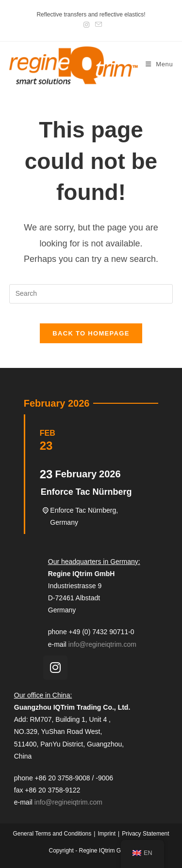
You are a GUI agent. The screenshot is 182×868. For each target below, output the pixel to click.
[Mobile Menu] (159, 64)
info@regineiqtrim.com (102, 644)
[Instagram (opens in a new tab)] (86, 25)
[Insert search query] (91, 294)
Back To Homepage (91, 333)
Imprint (107, 834)
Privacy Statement (145, 834)
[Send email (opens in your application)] (97, 25)
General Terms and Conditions (52, 834)
